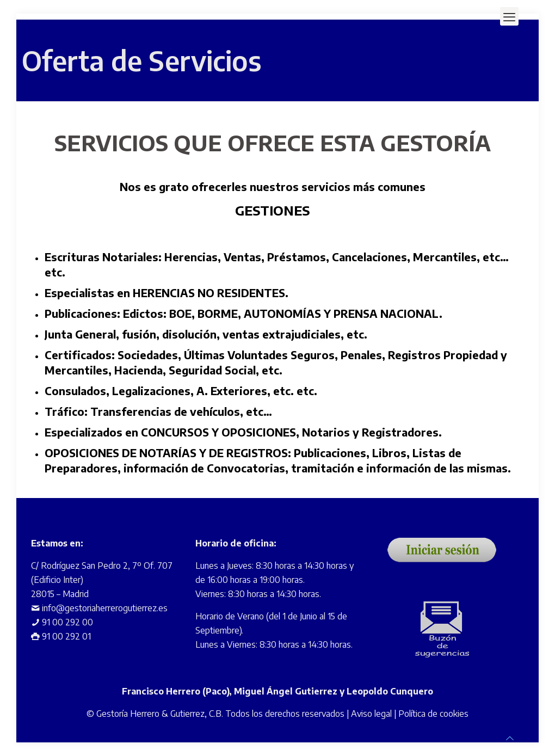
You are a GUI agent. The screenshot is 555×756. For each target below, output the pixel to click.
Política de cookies (433, 714)
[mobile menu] (509, 16)
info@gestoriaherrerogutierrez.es (105, 608)
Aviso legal (371, 714)
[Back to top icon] (510, 738)
